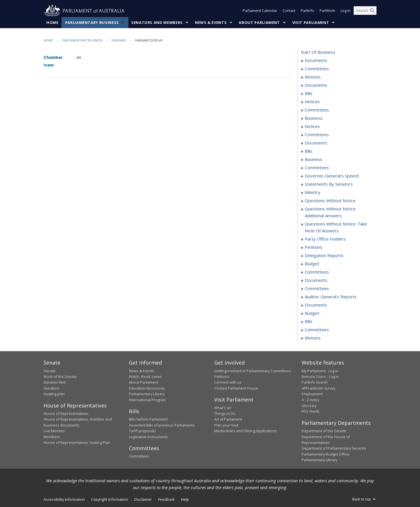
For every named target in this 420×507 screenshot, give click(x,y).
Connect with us (228, 382)
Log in (346, 11)
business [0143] (314, 160)
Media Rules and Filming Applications (246, 431)
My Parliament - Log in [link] (320, 371)
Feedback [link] (166, 499)
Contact (289, 11)
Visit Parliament (311, 22)
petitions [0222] (314, 247)
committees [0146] (317, 168)
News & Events (211, 22)
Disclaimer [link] (143, 499)
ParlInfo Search (315, 382)
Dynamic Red (54, 382)
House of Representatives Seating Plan (77, 442)
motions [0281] (313, 338)
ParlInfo (307, 11)
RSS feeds (311, 411)
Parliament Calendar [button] (260, 11)
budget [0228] (312, 264)
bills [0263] (309, 322)
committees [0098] (317, 135)
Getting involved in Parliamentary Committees (253, 371)
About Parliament (259, 22)
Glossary (309, 405)
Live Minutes (54, 431)
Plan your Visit (226, 425)
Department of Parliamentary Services (334, 448)
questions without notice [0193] (330, 201)
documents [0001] (316, 61)
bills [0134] (309, 151)
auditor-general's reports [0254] (331, 297)
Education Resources (147, 388)
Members (52, 437)
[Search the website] (365, 11)
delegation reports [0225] (324, 256)
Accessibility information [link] (64, 499)
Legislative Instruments (149, 437)
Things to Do (225, 413)
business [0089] (314, 118)
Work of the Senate (60, 376)
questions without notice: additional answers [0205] (331, 212)
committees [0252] (317, 289)
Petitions (222, 376)
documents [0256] (316, 305)
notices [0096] (312, 127)
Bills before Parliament (148, 419)
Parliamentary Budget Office (325, 454)
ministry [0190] (313, 193)
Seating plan (54, 394)
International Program (147, 400)
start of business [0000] (318, 52)
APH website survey (319, 388)
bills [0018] (309, 94)
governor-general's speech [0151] (332, 176)
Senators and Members (157, 22)
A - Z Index (311, 400)
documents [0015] (316, 85)
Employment (312, 394)
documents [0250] (316, 280)
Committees (139, 456)
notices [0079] (312, 102)
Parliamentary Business (92, 22)
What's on (223, 408)
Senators (51, 388)
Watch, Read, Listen (145, 376)
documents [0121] (316, 143)
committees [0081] (317, 110)
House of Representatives (66, 413)
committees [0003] (317, 69)
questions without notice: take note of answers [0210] (336, 227)
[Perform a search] (372, 11)
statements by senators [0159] (329, 184)
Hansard (119, 40)
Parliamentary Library (147, 394)
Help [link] (185, 499)
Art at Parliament (228, 419)
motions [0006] (313, 77)
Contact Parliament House (236, 388)
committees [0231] (317, 272)
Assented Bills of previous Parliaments (162, 425)
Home (52, 22)
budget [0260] (312, 313)
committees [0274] (317, 330)
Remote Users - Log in (320, 376)
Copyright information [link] (110, 499)
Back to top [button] (364, 499)
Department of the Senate (324, 431)
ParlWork (327, 11)
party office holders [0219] (325, 239)
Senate (50, 371)
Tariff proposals (142, 431)
